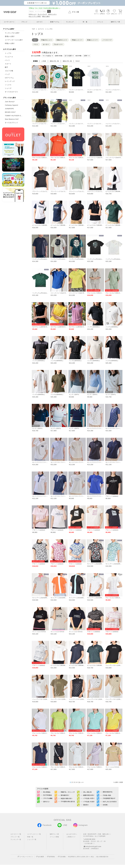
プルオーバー (58, 44)
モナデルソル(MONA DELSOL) (40, 327)
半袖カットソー (77, 40)
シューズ (8, 88)
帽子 (7, 67)
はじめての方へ (72, 837)
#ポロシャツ (33, 14)
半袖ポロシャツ (47, 40)
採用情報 (51, 860)
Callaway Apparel (12, 105)
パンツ (7, 60)
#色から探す (46, 16)
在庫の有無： (59, 56)
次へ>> (81, 786)
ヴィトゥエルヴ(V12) (39, 632)
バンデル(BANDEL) (94, 327)
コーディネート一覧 (34, 837)
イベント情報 (54, 840)
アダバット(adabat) (112, 496)
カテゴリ (40, 22)
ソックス (8, 85)
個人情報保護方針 (102, 860)
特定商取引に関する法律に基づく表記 (81, 860)
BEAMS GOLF (10, 112)
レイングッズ (10, 81)
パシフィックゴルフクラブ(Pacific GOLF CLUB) (40, 90)
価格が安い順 (67, 61)
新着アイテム (55, 22)
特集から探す (10, 43)
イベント (100, 22)
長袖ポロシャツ (62, 40)
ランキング (70, 22)
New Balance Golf (12, 119)
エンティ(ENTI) (74, 395)
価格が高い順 (54, 61)
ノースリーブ (107, 40)
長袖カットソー (92, 40)
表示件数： (79, 56)
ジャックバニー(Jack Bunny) (95, 158)
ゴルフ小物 (9, 71)
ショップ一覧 (32, 843)
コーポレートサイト (25, 860)
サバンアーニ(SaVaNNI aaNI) (95, 564)
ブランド (24, 22)
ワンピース (9, 57)
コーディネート (9, 22)
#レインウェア (42, 14)
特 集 (85, 22)
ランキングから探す (12, 33)
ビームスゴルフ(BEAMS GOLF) (114, 191)
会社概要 (40, 860)
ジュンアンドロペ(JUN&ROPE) (114, 665)
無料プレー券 (115, 22)
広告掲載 (61, 860)
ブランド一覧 (15, 840)
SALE (78, 61)
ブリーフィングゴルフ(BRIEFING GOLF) (40, 191)
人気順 (44, 61)
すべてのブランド (11, 123)
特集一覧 (30, 840)
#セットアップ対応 (35, 16)
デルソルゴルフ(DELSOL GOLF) (40, 158)
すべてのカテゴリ (11, 92)
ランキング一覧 (16, 843)
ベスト (36, 44)
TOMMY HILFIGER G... (14, 116)
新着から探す (10, 36)
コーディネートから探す (14, 40)
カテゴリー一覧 (16, 837)
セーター (46, 44)
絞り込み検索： (37, 56)
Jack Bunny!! (10, 102)
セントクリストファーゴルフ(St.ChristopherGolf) (95, 428)
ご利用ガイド (71, 840)
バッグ (7, 74)
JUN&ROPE (9, 109)
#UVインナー (52, 14)
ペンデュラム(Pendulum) (40, 259)
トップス (8, 53)
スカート (8, 64)
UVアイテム (9, 78)
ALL (35, 40)
